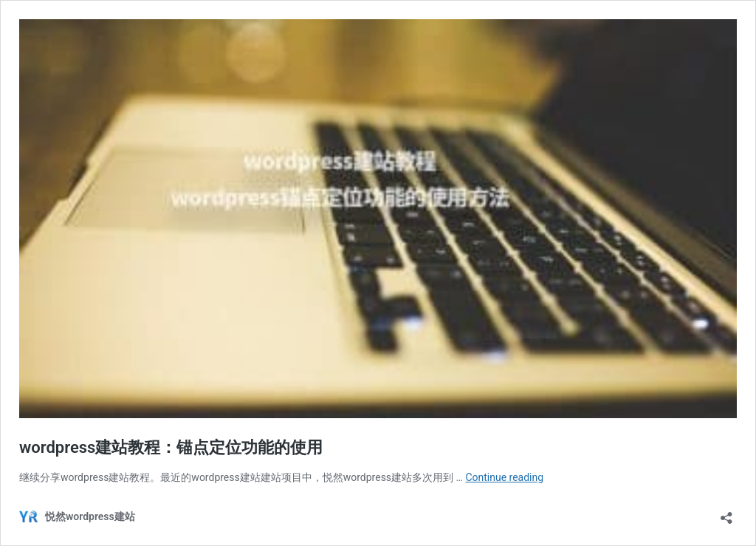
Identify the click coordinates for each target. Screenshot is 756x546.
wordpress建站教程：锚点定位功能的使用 (171, 447)
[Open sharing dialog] (726, 513)
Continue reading (504, 477)
